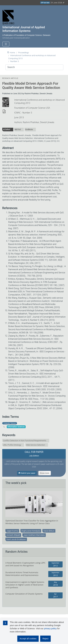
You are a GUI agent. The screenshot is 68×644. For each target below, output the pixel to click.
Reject (45, 639)
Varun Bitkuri (49, 531)
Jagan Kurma (12, 531)
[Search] (34, 67)
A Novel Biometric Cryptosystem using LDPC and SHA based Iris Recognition (25, 564)
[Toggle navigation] (6, 44)
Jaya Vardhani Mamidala (34, 535)
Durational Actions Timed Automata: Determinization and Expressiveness (22, 574)
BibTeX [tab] (18, 129)
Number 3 (15, 61)
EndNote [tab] (29, 129)
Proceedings (24, 53)
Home (12, 53)
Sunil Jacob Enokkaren (16, 539)
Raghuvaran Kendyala (31, 531)
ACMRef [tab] (7, 129)
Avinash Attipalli (13, 535)
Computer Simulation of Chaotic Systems (24, 594)
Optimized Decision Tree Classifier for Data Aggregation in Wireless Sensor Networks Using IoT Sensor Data (32, 522)
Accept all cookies (28, 639)
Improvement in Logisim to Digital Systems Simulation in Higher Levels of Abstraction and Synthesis (25, 585)
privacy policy (50, 629)
